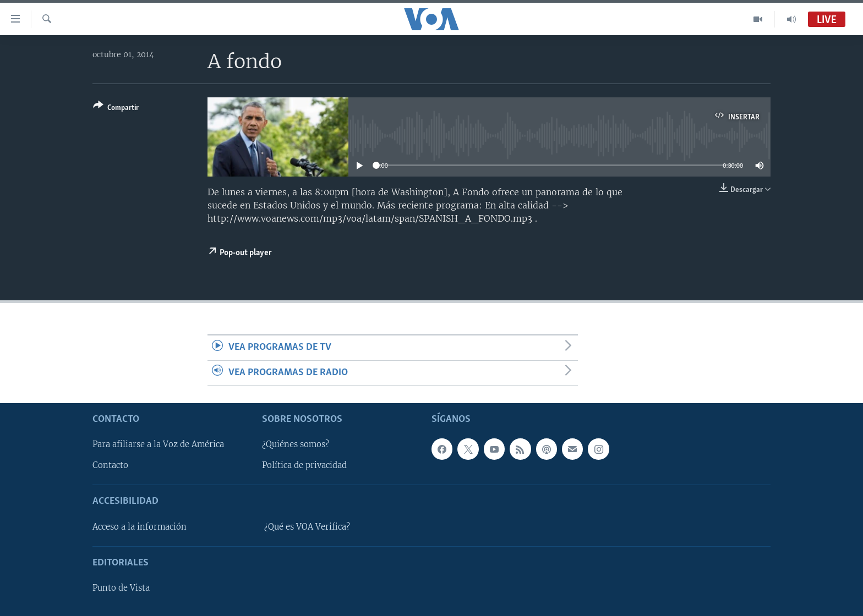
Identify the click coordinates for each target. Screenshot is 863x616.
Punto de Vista (121, 588)
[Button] (116, 109)
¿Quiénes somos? (296, 444)
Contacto (110, 465)
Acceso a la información (140, 527)
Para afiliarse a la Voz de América (158, 444)
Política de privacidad (304, 465)
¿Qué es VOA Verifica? (307, 527)
